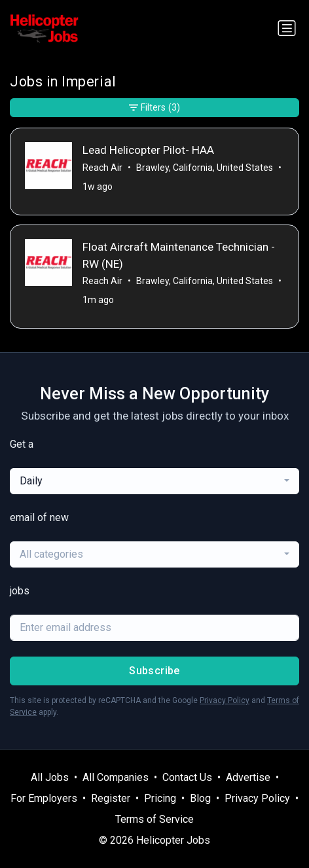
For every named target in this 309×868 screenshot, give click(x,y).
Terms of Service (154, 819)
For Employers (44, 798)
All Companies (116, 777)
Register (111, 798)
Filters (154, 108)
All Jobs (50, 777)
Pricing (160, 798)
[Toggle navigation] (287, 28)
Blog (200, 798)
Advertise (248, 777)
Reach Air (102, 168)
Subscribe (154, 671)
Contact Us (187, 777)
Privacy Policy (225, 700)
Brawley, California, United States (205, 168)
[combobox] (154, 481)
